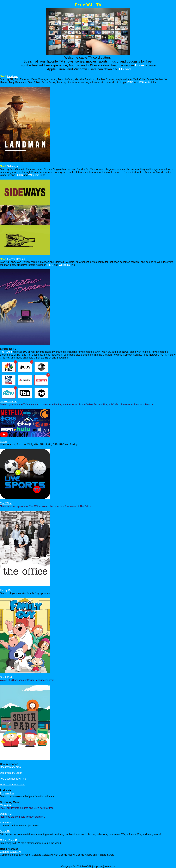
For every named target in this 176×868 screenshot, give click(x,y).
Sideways (12, 166)
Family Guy (6, 590)
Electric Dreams (16, 259)
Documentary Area (10, 767)
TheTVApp (6, 352)
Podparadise (7, 793)
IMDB (130, 82)
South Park (6, 677)
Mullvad (125, 69)
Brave (140, 65)
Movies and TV (8, 402)
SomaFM (5, 831)
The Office (6, 503)
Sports (4, 442)
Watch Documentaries (12, 785)
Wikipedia (145, 82)
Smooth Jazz (7, 823)
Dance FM (6, 814)
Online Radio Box (10, 840)
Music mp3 (6, 805)
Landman (12, 76)
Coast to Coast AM (10, 852)
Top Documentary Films (13, 779)
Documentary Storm (11, 773)
